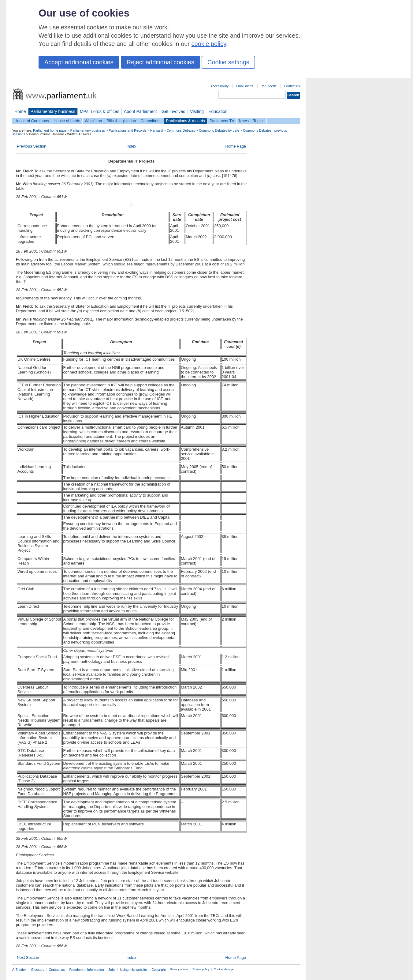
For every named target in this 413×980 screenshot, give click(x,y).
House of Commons (32, 121)
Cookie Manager (224, 969)
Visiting (197, 111)
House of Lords (67, 121)
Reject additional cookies (160, 62)
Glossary (38, 970)
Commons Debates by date (219, 130)
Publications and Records (127, 130)
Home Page (236, 146)
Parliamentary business (53, 111)
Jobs (112, 970)
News (244, 121)
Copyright (159, 970)
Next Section (28, 957)
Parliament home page (50, 130)
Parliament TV (222, 121)
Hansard (156, 130)
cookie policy (209, 44)
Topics (259, 121)
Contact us (292, 86)
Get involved (173, 111)
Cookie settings (228, 62)
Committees (151, 121)
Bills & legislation (121, 121)
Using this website (133, 970)
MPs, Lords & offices (100, 111)
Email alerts (245, 86)
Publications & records (186, 121)
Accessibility (220, 86)
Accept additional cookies (79, 62)
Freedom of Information (86, 970)
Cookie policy (201, 969)
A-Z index (19, 970)
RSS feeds (269, 86)
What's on (93, 121)
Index (131, 146)
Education (218, 111)
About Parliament (140, 111)
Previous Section (32, 146)
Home (20, 111)
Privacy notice (179, 969)
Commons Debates (181, 130)
